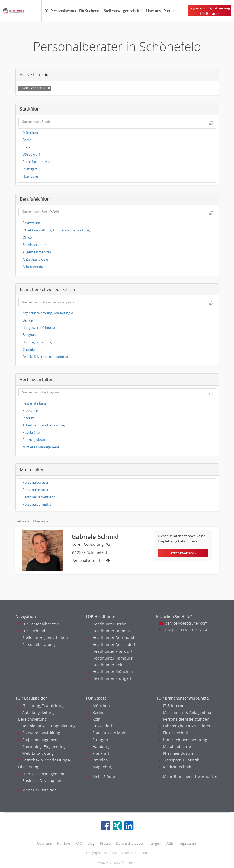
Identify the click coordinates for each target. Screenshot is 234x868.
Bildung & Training (37, 342)
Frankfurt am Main (38, 162)
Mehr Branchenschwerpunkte (188, 776)
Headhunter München (111, 672)
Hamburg (30, 176)
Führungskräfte (35, 440)
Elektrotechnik (174, 733)
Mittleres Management (41, 447)
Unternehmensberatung (183, 740)
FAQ (79, 843)
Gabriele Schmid (95, 537)
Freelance (30, 411)
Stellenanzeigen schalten (124, 11)
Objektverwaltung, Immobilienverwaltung (56, 230)
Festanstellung (34, 403)
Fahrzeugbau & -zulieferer (185, 726)
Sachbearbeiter (35, 245)
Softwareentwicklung (39, 733)
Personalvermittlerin (39, 497)
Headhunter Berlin (107, 624)
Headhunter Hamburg (110, 658)
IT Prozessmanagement (41, 774)
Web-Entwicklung (36, 753)
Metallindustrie (175, 746)
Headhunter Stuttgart (110, 678)
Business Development (41, 781)
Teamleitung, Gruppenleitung (47, 726)
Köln (26, 147)
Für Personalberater (60, 11)
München (30, 133)
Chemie (29, 349)
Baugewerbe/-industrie (41, 328)
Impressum (188, 843)
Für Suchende (90, 11)
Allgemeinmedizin (37, 252)
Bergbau (29, 335)
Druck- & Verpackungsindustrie (47, 357)
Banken (29, 320)
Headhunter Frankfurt (110, 651)
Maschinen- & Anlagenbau (185, 712)
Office (27, 238)
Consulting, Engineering (42, 746)
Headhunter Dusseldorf (112, 645)
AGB (170, 843)
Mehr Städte (102, 776)
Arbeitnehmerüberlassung (44, 425)
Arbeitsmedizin (35, 267)
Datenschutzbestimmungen (139, 843)
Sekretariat (31, 223)
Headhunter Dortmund (111, 637)
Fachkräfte (31, 433)
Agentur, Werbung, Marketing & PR (51, 313)
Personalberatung (36, 645)
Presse (105, 843)
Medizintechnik (175, 767)
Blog (91, 843)
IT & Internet (172, 706)
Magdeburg (101, 767)
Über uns (153, 11)
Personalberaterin (37, 483)
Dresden (98, 760)
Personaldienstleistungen (184, 719)
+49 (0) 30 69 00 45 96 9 (183, 630)
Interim (28, 418)
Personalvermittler (38, 504)
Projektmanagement (39, 740)
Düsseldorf (31, 155)
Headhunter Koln (106, 665)
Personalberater (36, 490)
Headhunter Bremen (109, 631)
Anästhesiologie (35, 259)
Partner (170, 11)
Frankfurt (99, 753)
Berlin (27, 140)
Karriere (64, 843)
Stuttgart (30, 169)
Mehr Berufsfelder (37, 790)
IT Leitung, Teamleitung (41, 706)
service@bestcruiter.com (183, 623)
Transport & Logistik (179, 760)
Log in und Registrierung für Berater (210, 11)
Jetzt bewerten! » (183, 553)
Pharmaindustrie (176, 753)
